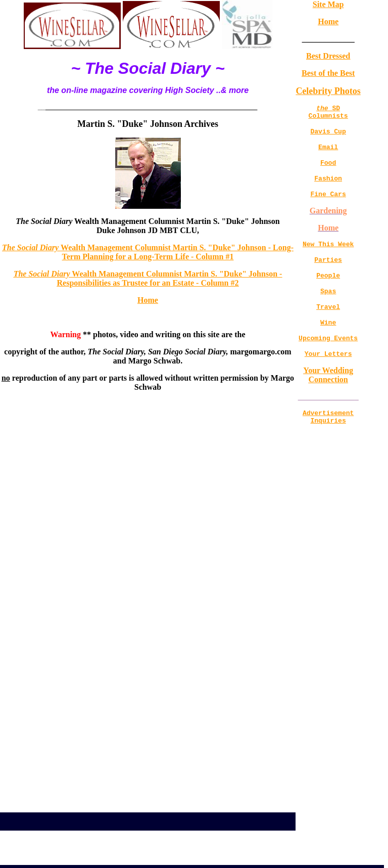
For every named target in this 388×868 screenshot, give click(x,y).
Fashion (328, 187)
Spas (328, 307)
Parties (328, 273)
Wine (328, 342)
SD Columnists (328, 114)
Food (328, 170)
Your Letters (328, 376)
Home (148, 300)
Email (328, 153)
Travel (328, 325)
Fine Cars (328, 204)
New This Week (328, 256)
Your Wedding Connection (328, 398)
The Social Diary (31, 247)
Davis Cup (328, 135)
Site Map (328, 4)
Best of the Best (328, 73)
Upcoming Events (328, 359)
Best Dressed (328, 56)
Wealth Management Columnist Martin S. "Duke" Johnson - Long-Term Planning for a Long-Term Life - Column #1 (177, 252)
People (328, 290)
